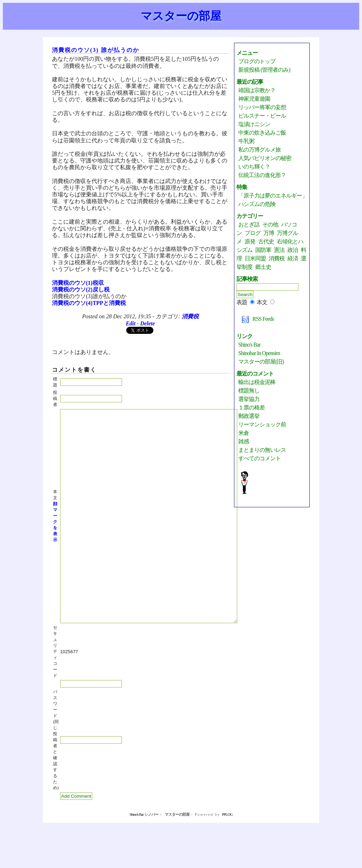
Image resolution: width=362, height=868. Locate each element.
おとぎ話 (249, 225)
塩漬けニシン (254, 124)
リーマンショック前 (262, 424)
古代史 (266, 241)
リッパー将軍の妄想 (262, 107)
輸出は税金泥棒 (257, 382)
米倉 (244, 433)
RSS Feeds (256, 319)
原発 (250, 241)
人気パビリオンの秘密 (265, 158)
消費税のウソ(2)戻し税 (81, 290)
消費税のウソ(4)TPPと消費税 (89, 303)
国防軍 (263, 250)
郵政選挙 (249, 416)
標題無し (249, 391)
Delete (148, 323)
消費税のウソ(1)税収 (78, 283)
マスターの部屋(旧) (261, 362)
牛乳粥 (246, 141)
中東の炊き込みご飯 (262, 133)
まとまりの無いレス (262, 450)
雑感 (244, 441)
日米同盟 (255, 258)
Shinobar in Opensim (259, 353)
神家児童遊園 (254, 99)
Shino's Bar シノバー (144, 857)
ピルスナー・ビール (262, 116)
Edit (131, 323)
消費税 (190, 316)
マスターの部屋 (181, 16)
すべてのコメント (259, 458)
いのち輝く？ (254, 167)
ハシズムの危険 (257, 204)
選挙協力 (249, 399)
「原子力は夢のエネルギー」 (273, 196)
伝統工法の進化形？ (262, 175)
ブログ (253, 233)
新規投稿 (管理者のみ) (264, 70)
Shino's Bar (249, 345)
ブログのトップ (257, 61)
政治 (293, 250)
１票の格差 (252, 408)
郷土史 (263, 267)
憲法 (279, 250)
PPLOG (227, 857)
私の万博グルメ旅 (259, 150)
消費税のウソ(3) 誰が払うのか (96, 50)
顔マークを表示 (55, 543)
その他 (270, 225)
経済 (293, 258)
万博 (269, 233)
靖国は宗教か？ (257, 90)
